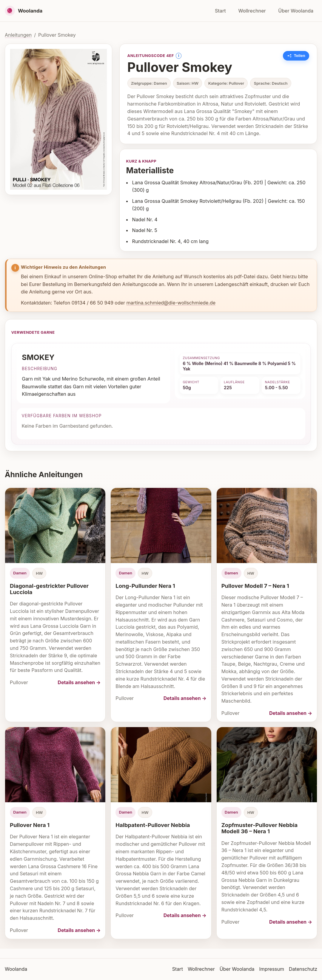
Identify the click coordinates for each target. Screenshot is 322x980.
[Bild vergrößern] (58, 119)
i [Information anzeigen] (179, 56)
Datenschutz (303, 969)
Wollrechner (252, 11)
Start (220, 11)
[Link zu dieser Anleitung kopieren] (296, 56)
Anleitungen (18, 35)
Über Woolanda (296, 11)
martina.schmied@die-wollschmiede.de (171, 303)
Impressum (272, 969)
